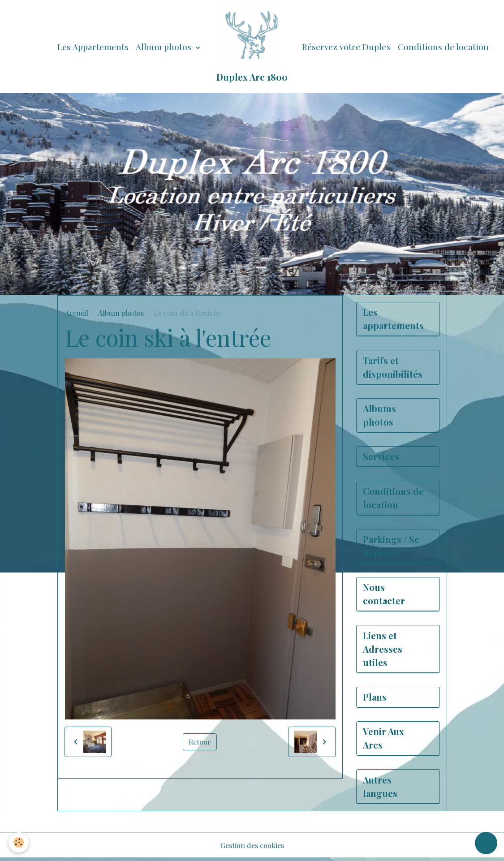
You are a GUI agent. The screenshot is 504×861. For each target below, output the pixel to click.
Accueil (77, 313)
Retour (200, 742)
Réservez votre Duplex (346, 47)
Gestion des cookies (252, 848)
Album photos (165, 47)
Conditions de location (443, 47)
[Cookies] (19, 842)
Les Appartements (93, 47)
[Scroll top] (486, 843)
